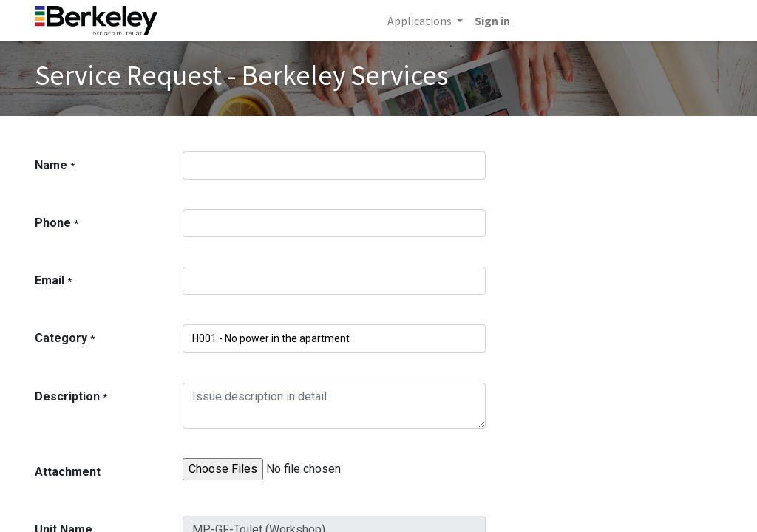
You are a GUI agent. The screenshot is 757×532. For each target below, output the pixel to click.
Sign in (492, 21)
